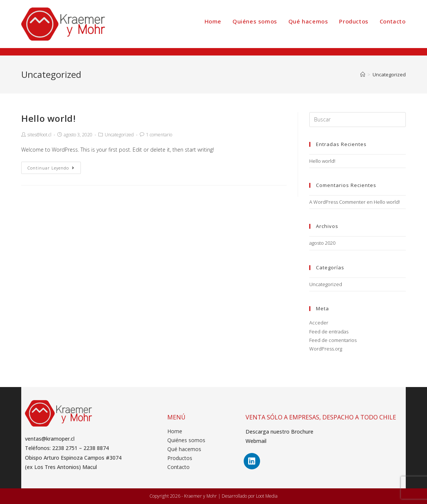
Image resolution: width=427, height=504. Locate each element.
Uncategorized (119, 135)
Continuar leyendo (51, 168)
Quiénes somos (186, 440)
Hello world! (48, 118)
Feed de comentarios (333, 340)
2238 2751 (65, 448)
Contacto (178, 467)
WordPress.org (326, 349)
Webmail (256, 441)
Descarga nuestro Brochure (279, 432)
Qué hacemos (184, 449)
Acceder (319, 323)
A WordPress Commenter (337, 202)
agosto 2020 (322, 243)
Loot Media (267, 496)
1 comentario (159, 135)
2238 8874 (96, 448)
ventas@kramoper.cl (50, 439)
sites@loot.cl (39, 135)
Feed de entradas (329, 332)
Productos (180, 458)
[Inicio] (363, 75)
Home (175, 431)
